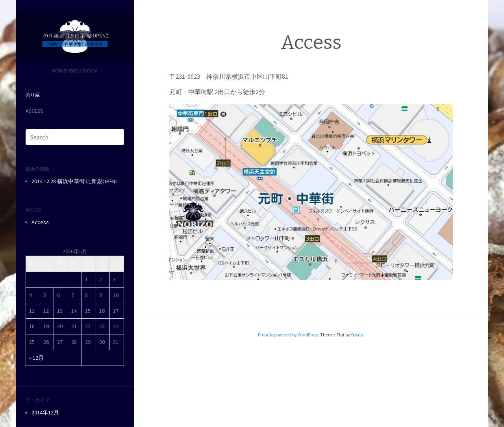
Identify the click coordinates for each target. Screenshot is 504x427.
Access (34, 111)
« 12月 (36, 358)
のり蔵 (33, 95)
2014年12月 (45, 412)
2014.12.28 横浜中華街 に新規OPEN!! (75, 181)
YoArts (357, 335)
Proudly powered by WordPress (288, 335)
